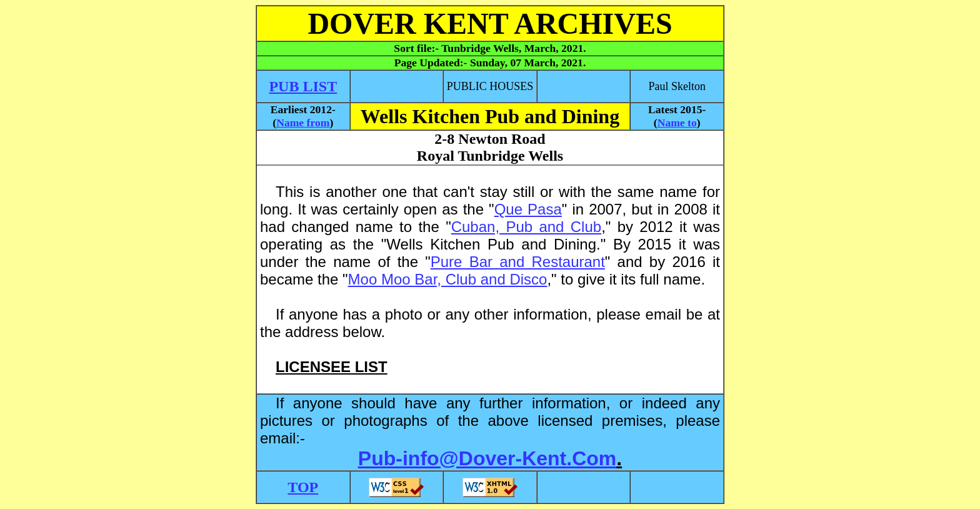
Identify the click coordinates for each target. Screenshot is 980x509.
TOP (303, 487)
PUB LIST (303, 86)
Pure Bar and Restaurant (518, 262)
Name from (303, 123)
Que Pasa (528, 209)
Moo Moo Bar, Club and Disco (448, 279)
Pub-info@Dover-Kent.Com (487, 458)
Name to (677, 123)
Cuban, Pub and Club (526, 227)
